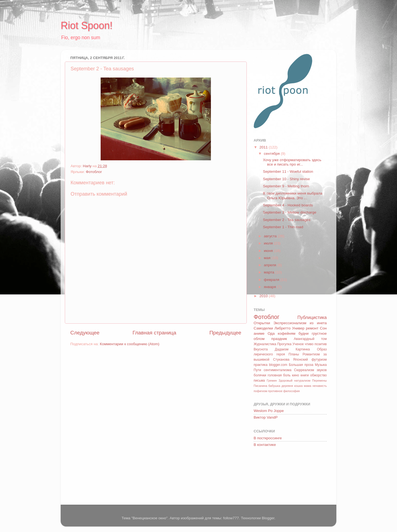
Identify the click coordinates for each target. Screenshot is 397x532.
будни (304, 333)
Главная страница (155, 333)
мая (268, 258)
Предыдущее (225, 333)
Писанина (260, 386)
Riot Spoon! (87, 26)
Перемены (319, 381)
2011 (264, 147)
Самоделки (263, 328)
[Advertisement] (278, 477)
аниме (259, 333)
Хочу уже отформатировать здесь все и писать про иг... (292, 162)
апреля (270, 265)
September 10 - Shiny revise (286, 179)
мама (308, 386)
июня (269, 251)
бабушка (274, 386)
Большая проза (301, 365)
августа (271, 236)
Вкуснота (261, 349)
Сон (323, 328)
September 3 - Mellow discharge (290, 212)
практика (261, 365)
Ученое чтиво (303, 344)
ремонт (312, 328)
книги (305, 375)
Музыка (321, 365)
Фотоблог (94, 172)
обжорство (318, 375)
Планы (294, 354)
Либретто (282, 328)
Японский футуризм (310, 360)
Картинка (303, 349)
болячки (260, 375)
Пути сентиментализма (273, 370)
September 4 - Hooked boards (288, 205)
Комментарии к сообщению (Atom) (130, 344)
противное (275, 391)
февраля (272, 280)
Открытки (262, 323)
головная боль (279, 375)
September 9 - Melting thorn (286, 186)
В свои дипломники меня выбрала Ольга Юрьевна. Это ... (293, 195)
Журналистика (265, 344)
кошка (298, 386)
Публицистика (312, 317)
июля (269, 243)
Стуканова (281, 360)
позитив (321, 344)
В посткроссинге (268, 438)
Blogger (268, 518)
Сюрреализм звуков (310, 370)
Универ (298, 328)
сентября (272, 154)
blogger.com (278, 365)
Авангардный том (310, 339)
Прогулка (284, 344)
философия (291, 391)
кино (296, 375)
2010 (264, 296)
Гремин (272, 381)
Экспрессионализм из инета (300, 323)
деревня (287, 386)
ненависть (320, 386)
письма (259, 381)
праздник (279, 339)
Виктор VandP (266, 417)
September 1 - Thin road (283, 227)
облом (259, 339)
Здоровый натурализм (294, 381)
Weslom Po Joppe (269, 411)
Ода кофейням (282, 333)
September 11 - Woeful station (288, 171)
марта (269, 272)
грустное (319, 333)
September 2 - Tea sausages (287, 220)
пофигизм (260, 391)
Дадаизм (282, 349)
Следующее (85, 333)
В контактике (265, 445)
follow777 (231, 518)
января (270, 287)
